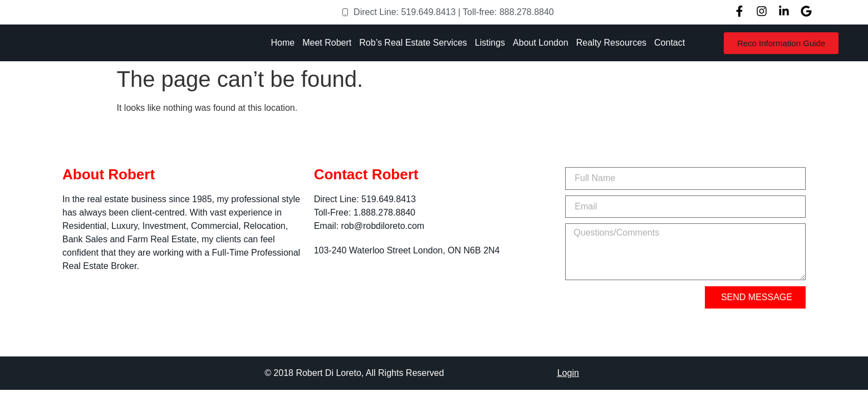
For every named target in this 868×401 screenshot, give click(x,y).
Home (283, 43)
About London (541, 43)
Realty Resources (611, 43)
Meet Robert (327, 43)
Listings (490, 43)
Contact (670, 43)
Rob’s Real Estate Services (413, 43)
